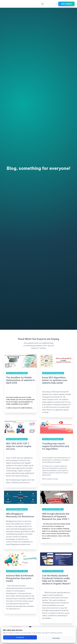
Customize (56, 638)
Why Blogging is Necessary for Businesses (20, 515)
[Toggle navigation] (42, 4)
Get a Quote (66, 4)
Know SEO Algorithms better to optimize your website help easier (55, 380)
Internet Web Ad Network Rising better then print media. (20, 578)
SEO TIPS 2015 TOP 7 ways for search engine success (19, 446)
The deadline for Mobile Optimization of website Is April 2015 (20, 380)
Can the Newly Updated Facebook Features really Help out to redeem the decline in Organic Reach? (56, 580)
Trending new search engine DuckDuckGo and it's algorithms (56, 446)
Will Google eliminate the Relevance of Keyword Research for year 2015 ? (56, 516)
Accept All (20, 637)
